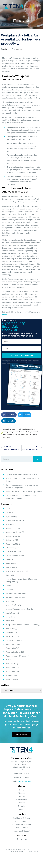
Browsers (9, 524)
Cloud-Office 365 (12, 544)
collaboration (23, 429)
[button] (9, 415)
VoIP (7, 660)
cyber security (11, 548)
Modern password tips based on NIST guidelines (24, 492)
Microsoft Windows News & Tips (18, 609)
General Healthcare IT (14, 556)
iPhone (8, 590)
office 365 (17, 435)
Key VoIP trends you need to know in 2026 (21, 475)
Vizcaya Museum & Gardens (16, 656)
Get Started (21, 734)
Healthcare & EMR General (15, 571)
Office (5, 49)
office (10, 435)
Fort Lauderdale (11, 552)
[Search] (37, 459)
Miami (8, 601)
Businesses (10, 540)
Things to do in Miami (14, 640)
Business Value (11, 536)
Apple (8, 513)
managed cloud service (14, 594)
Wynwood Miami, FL (13, 679)
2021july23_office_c (10, 429)
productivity (25, 435)
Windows (9, 675)
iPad (7, 586)
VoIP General (10, 664)
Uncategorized (11, 644)
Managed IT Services (13, 597)
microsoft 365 (25, 432)
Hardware (9, 563)
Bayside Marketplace (13, 521)
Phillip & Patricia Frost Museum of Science (22, 625)
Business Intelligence (14, 532)
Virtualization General (14, 652)
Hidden (8, 575)
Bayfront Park (11, 517)
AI (6, 509)
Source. (5, 315)
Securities (9, 633)
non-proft (9, 617)
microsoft (16, 432)
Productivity (10, 629)
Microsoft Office (12, 605)
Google (8, 560)
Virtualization (11, 648)
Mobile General (11, 613)
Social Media (10, 636)
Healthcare (10, 567)
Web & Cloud (10, 668)
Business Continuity (13, 528)
